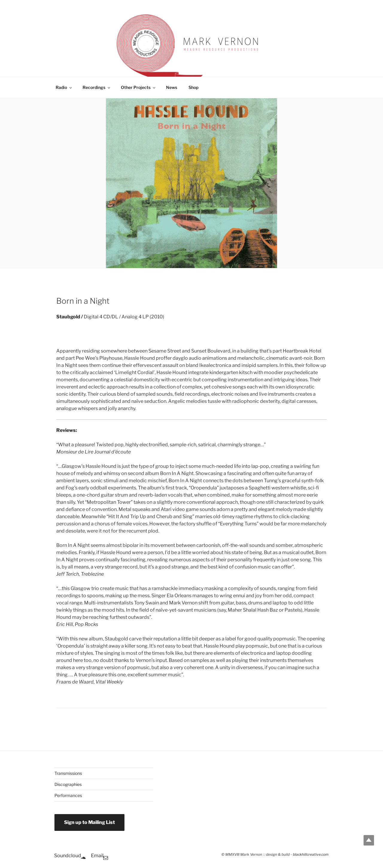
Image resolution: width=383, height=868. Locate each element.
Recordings (97, 87)
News (172, 87)
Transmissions (68, 773)
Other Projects (139, 87)
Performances (68, 795)
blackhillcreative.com (311, 855)
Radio (64, 87)
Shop (193, 87)
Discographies (68, 784)
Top (369, 840)
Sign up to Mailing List (89, 822)
